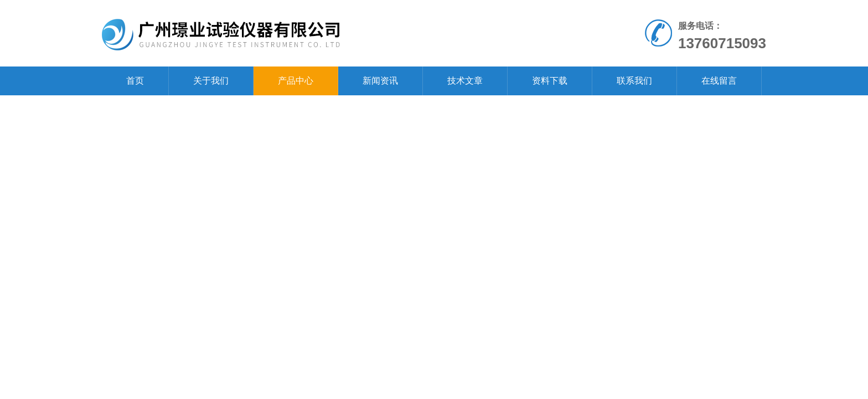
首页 (135, 81)
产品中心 (296, 81)
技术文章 (465, 81)
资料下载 (550, 81)
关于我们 (211, 81)
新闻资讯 (380, 81)
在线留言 (719, 81)
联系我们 (634, 81)
